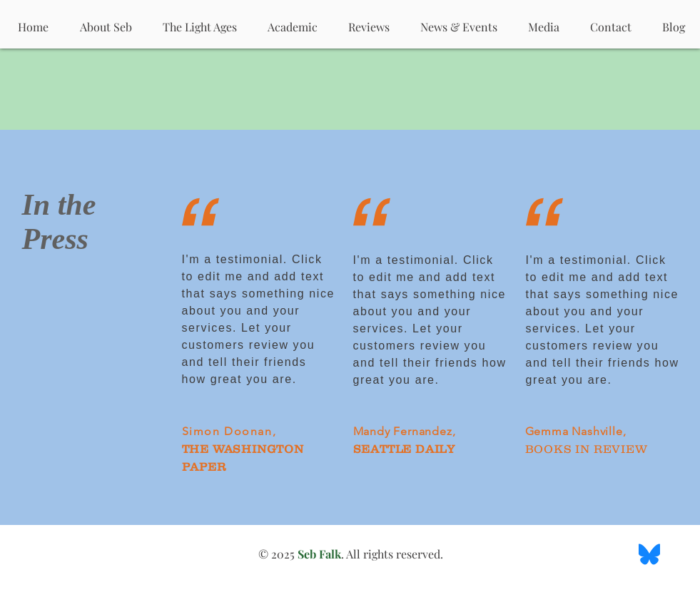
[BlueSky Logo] (649, 554)
